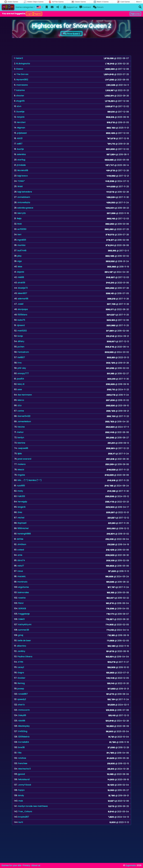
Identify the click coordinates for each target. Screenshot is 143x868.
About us (36, 865)
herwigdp (22, 502)
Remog (21, 683)
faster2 (19, 58)
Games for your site (11, 865)
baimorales (23, 592)
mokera (22, 464)
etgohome (23, 587)
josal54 (20, 379)
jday (19, 256)
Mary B (21, 384)
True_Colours (25, 811)
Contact (85, 7)
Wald (20, 186)
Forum (98, 7)
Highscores (135, 14)
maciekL (22, 576)
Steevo (20, 69)
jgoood (21, 774)
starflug (21, 160)
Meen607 (22, 293)
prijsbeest (22, 133)
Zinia (20, 512)
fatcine (21, 427)
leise (20, 267)
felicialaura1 (24, 779)
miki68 (21, 277)
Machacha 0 (24, 769)
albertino (22, 646)
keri (19, 234)
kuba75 (21, 320)
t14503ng (23, 731)
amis (20, 555)
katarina (20, 90)
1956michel (23, 528)
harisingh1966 (24, 534)
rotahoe (22, 758)
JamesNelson (24, 421)
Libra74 (21, 560)
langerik (22, 507)
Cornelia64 (23, 742)
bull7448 (22, 251)
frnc (20, 363)
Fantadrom (23, 352)
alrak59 (21, 283)
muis (21, 801)
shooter (20, 96)
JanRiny (21, 651)
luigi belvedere (25, 192)
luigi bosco (23, 176)
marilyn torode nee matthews (33, 806)
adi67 (20, 144)
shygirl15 (20, 101)
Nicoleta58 (23, 170)
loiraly (21, 795)
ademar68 (23, 299)
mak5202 (22, 331)
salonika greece (25, 208)
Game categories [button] (24, 7)
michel (21, 518)
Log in (30, 14)
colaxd (21, 550)
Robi (19, 224)
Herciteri (21, 122)
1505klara (22, 315)
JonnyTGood (24, 785)
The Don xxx (22, 74)
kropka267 (24, 817)
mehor (20, 432)
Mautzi (21, 470)
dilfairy (21, 341)
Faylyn (21, 790)
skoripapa (23, 309)
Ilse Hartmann (25, 395)
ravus (20, 571)
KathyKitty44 (25, 624)
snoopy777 (23, 373)
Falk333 (21, 496)
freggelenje (24, 614)
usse (20, 389)
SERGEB (22, 608)
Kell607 (21, 357)
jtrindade (21, 165)
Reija (19, 218)
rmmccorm (24, 710)
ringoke (21, 475)
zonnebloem (24, 197)
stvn (19, 106)
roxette (22, 598)
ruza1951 (21, 486)
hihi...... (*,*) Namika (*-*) (30, 480)
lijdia (20, 454)
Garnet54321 (24, 416)
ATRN (20, 662)
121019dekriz (24, 737)
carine (21, 411)
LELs (20, 405)
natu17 (21, 566)
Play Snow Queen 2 (71, 34)
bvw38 (21, 747)
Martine (21, 443)
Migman (21, 128)
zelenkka (21, 154)
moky (20, 491)
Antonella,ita (24, 202)
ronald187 (23, 694)
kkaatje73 (23, 288)
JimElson (22, 544)
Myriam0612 (22, 80)
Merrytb (22, 213)
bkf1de (20, 539)
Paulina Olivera (25, 657)
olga (19, 261)
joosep (21, 689)
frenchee (23, 763)
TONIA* (21, 181)
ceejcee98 (23, 448)
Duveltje (20, 112)
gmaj (21, 635)
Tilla (19, 753)
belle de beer (24, 641)
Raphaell (22, 523)
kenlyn (21, 437)
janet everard (24, 459)
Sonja (20, 336)
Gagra (21, 673)
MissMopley (24, 726)
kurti (21, 822)
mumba (21, 245)
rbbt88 (22, 721)
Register (38, 14)
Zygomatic (131, 865)
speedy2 (22, 699)
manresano (22, 85)
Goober (21, 678)
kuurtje (20, 149)
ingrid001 (22, 240)
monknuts (22, 582)
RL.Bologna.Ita (23, 64)
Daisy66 (22, 715)
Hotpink (21, 117)
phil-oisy (22, 368)
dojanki (21, 272)
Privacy (26, 865)
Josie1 (21, 304)
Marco (21, 400)
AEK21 (20, 138)
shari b (21, 705)
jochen (21, 347)
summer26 (24, 630)
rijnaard (21, 325)
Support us (70, 7)
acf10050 (22, 229)
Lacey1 (21, 667)
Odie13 (21, 619)
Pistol (21, 603)
